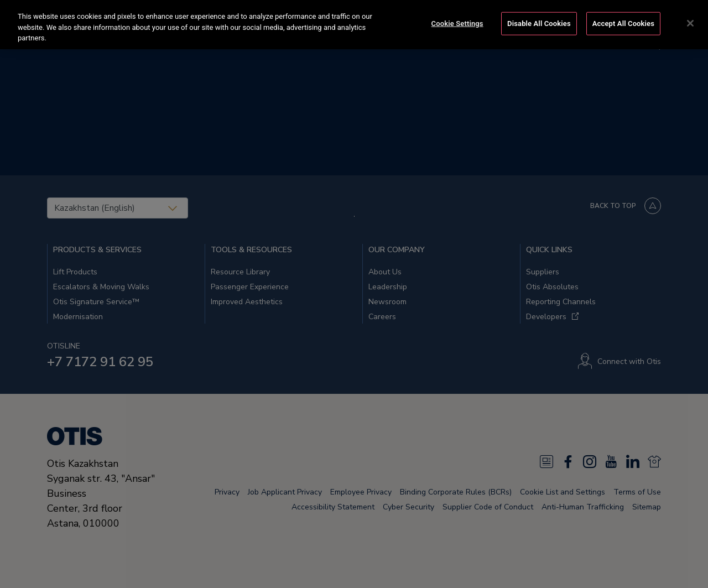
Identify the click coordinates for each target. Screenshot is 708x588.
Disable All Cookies (539, 23)
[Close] (690, 23)
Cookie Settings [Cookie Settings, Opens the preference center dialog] (457, 23)
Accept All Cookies (623, 23)
